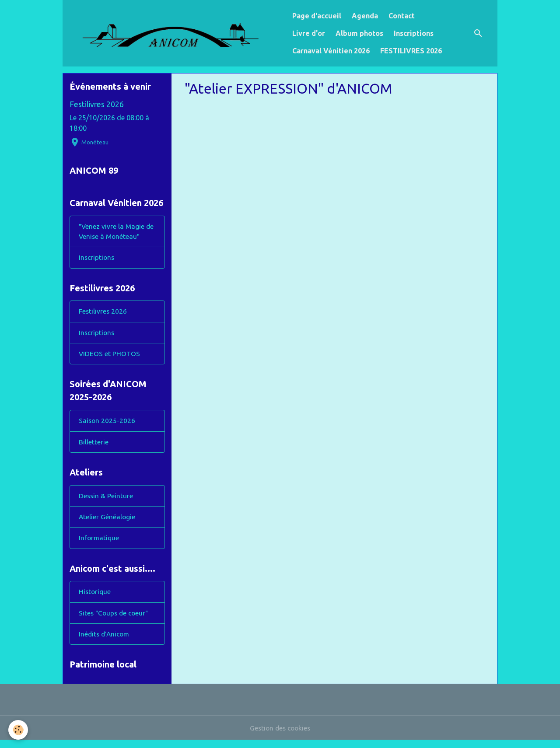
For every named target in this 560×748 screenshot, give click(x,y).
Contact (402, 16)
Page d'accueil (317, 16)
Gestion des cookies (280, 736)
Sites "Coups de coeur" (115, 620)
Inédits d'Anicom (105, 641)
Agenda (365, 16)
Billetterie (94, 446)
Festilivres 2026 (97, 104)
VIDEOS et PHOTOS (110, 357)
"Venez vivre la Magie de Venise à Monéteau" (117, 233)
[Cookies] (19, 730)
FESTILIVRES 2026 (411, 51)
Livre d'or (309, 33)
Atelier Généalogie (107, 522)
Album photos (359, 33)
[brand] (176, 33)
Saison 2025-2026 (107, 425)
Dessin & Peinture (106, 501)
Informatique (100, 544)
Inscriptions (414, 33)
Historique (95, 598)
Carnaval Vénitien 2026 (331, 51)
